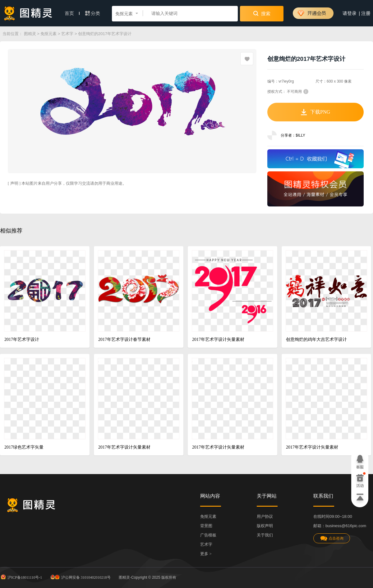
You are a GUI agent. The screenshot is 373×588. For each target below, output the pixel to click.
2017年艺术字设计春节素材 (124, 339)
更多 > (206, 554)
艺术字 (67, 34)
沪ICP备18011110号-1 (21, 577)
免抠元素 (48, 34)
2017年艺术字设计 (22, 339)
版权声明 (265, 526)
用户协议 (265, 516)
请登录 (350, 13)
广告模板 (208, 535)
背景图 (206, 526)
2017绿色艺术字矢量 (24, 447)
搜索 (262, 13)
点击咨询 (332, 538)
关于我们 (265, 535)
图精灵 (30, 34)
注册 (366, 13)
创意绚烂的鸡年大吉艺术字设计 (316, 339)
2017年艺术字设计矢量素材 (218, 339)
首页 (72, 13)
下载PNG (315, 112)
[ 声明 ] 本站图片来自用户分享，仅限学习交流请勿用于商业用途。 (67, 183)
